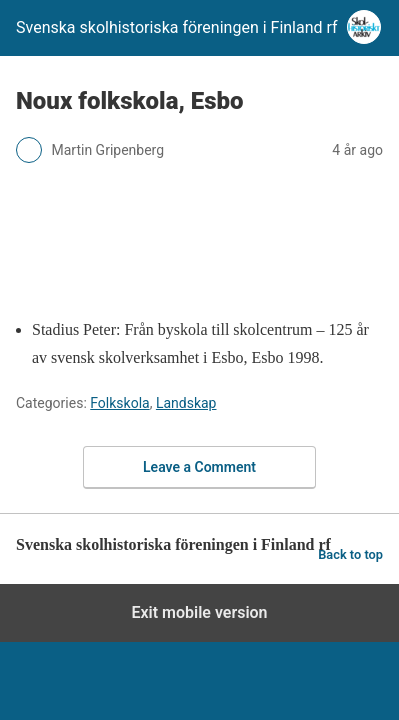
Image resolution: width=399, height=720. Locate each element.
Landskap (186, 403)
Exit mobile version (199, 612)
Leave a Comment (199, 467)
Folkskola (119, 403)
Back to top (350, 554)
